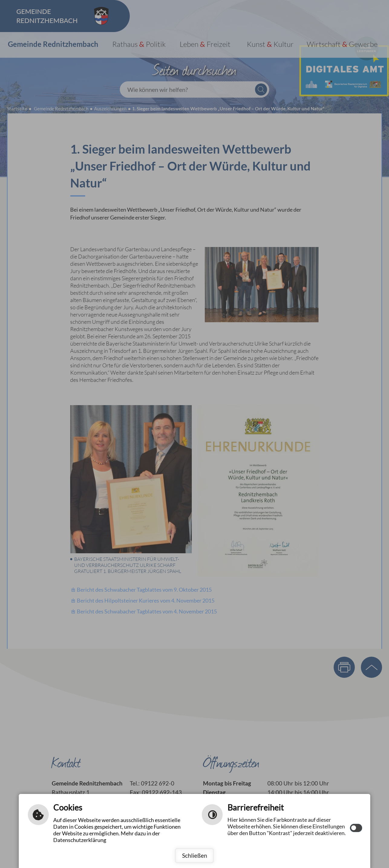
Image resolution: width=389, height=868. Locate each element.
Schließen (195, 855)
